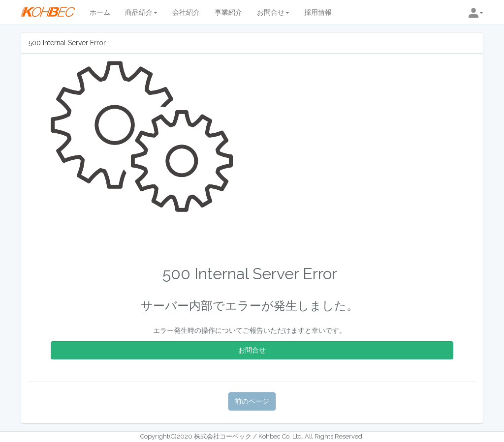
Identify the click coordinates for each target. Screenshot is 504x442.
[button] (476, 12)
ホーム (100, 12)
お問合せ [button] (273, 12)
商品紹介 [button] (141, 12)
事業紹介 (228, 12)
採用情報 (318, 12)
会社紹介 (186, 12)
